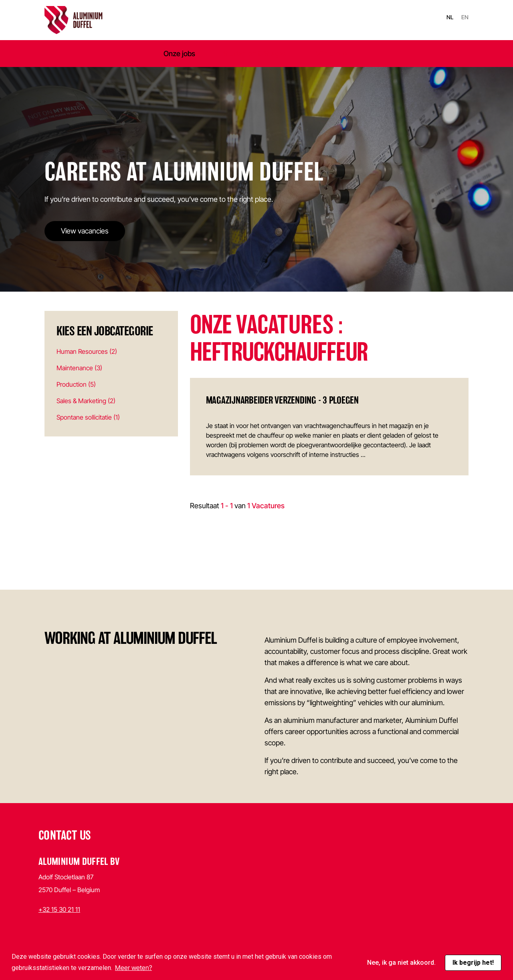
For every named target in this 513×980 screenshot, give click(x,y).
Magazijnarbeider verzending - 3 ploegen (282, 400)
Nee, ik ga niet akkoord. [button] (401, 963)
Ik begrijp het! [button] (473, 963)
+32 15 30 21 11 (59, 909)
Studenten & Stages (255, 54)
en (465, 17)
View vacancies (85, 231)
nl (450, 17)
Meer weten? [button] (133, 968)
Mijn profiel (332, 54)
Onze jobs (179, 54)
